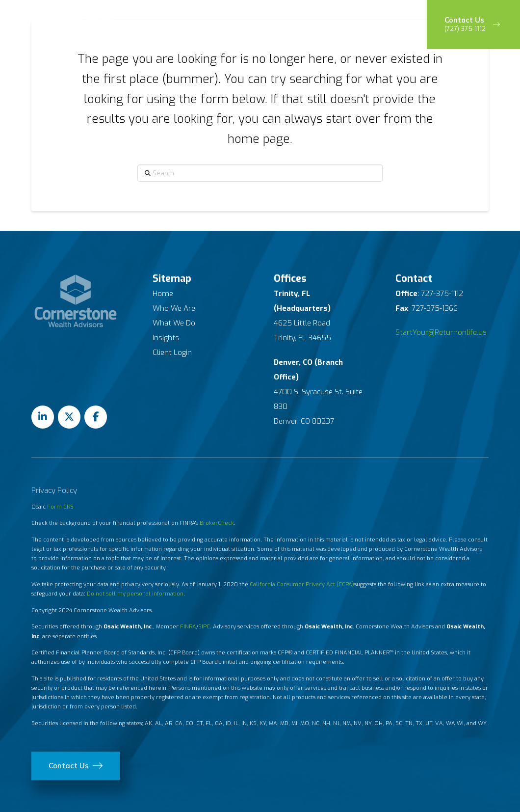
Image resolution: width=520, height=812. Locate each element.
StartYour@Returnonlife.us (441, 332)
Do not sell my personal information (135, 594)
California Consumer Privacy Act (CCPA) (302, 584)
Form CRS (60, 507)
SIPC (204, 627)
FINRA (188, 627)
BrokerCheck (217, 523)
